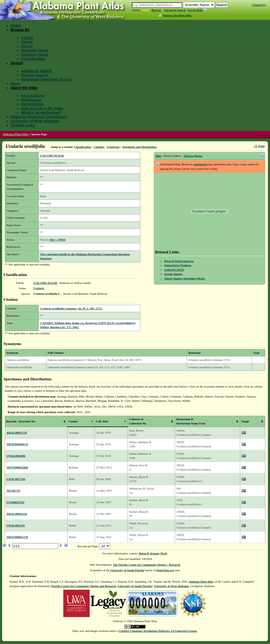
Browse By (20, 30)
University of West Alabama (35, 121)
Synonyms (113, 147)
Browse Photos (193, 156)
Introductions (33, 96)
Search (146, 10)
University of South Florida (127, 570)
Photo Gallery (173, 156)
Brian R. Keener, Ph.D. (153, 553)
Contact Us (259, 5)
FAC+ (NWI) (57, 240)
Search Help (195, 10)
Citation (99, 147)
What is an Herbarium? (41, 113)
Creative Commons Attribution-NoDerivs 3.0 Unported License (158, 631)
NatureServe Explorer (178, 265)
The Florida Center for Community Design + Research (147, 565)
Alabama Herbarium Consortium (39, 117)
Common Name (35, 55)
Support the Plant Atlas (177, 15)
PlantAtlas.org (165, 570)
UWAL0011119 (16, 525)
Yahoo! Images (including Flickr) (185, 278)
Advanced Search (175, 10)
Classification (33, 59)
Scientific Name (35, 50)
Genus (27, 46)
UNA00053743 (15, 502)
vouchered (200, 164)
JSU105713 (13, 491)
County (27, 38)
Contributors (32, 104)
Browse (156, 10)
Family (27, 42)
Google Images (173, 274)
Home (16, 26)
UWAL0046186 (16, 456)
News (15, 84)
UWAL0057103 (16, 479)
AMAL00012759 (17, 433)
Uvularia (39, 288)
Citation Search (35, 75)
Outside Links (23, 125)
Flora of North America (179, 261)
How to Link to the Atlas (42, 108)
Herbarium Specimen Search (46, 79)
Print (261, 146)
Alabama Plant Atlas (15, 134)
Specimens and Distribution (139, 147)
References (31, 100)
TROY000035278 (17, 537)
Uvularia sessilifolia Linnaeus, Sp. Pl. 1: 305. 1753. (71, 308)
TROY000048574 (17, 444)
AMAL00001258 (17, 514)
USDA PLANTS (174, 270)
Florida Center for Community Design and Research (84, 586)
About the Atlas (24, 88)
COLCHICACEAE (52, 156)
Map (158, 156)
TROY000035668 (17, 467)
